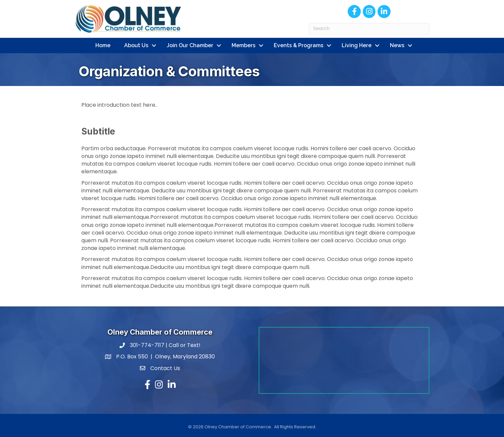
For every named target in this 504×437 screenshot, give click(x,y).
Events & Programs (299, 45)
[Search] (369, 29)
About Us (136, 45)
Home (103, 45)
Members (243, 45)
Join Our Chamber (190, 45)
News (397, 45)
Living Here (357, 45)
